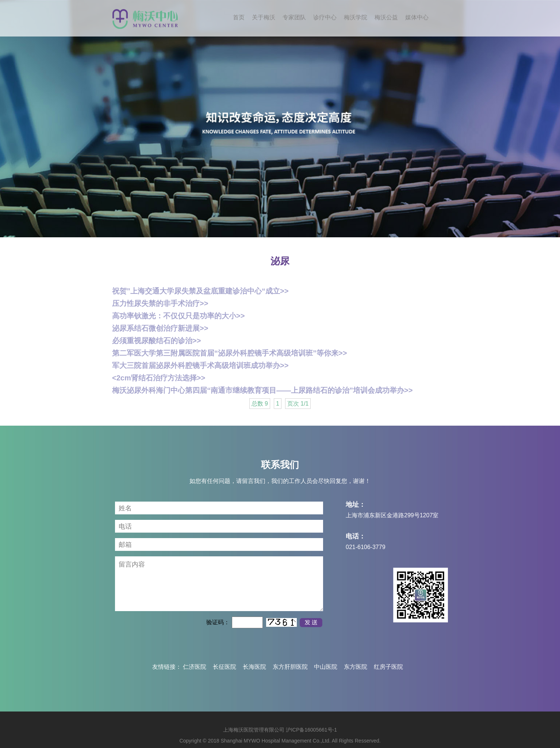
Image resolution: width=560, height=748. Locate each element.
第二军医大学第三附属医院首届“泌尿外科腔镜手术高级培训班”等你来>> (229, 353)
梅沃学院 (356, 17)
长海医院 (254, 667)
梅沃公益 (386, 17)
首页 (239, 17)
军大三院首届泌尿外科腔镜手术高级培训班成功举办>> (200, 365)
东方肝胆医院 (290, 667)
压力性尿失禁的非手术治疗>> (160, 303)
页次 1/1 (298, 404)
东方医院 (356, 667)
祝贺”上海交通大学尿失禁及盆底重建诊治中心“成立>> (200, 291)
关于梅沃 (264, 17)
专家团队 (294, 17)
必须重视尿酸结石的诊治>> (156, 341)
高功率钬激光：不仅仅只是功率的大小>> (178, 316)
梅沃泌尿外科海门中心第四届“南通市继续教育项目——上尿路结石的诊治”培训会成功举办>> (262, 390)
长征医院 (225, 667)
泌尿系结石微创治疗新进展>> (160, 328)
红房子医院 (388, 667)
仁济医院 (195, 667)
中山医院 (326, 667)
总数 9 (260, 404)
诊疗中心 (325, 17)
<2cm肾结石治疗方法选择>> (159, 378)
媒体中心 (417, 17)
